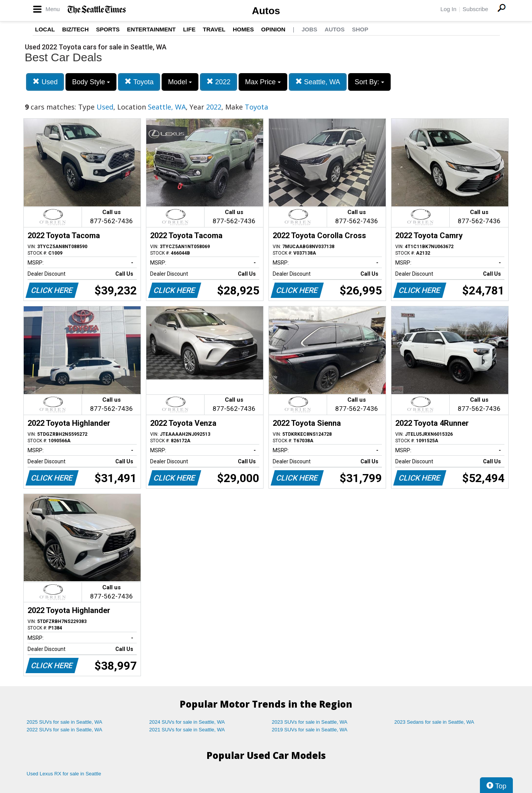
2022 (219, 82)
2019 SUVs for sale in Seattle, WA (310, 730)
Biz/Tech (75, 29)
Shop (360, 29)
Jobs (309, 29)
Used (45, 82)
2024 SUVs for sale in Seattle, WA (187, 722)
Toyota (139, 82)
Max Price (263, 82)
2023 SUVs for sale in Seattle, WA (310, 722)
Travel (214, 29)
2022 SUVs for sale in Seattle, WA (65, 730)
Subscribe (476, 9)
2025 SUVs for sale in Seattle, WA (65, 722)
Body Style (91, 82)
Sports (108, 29)
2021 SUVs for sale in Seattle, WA (187, 730)
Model (180, 82)
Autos (266, 11)
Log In (449, 9)
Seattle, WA (318, 82)
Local (45, 29)
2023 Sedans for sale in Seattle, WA (434, 722)
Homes (243, 29)
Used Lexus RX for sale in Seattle (64, 774)
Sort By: (369, 82)
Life (189, 29)
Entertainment (151, 29)
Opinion (273, 29)
